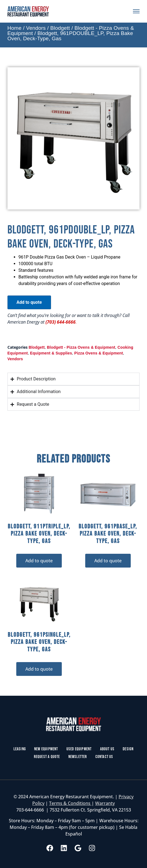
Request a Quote (47, 757)
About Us (107, 749)
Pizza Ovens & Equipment (99, 353)
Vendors (36, 28)
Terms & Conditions (70, 803)
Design (128, 749)
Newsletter (78, 757)
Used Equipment (79, 749)
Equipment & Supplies (51, 353)
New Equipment (46, 749)
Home (14, 28)
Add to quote (29, 302)
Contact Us (104, 757)
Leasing (20, 749)
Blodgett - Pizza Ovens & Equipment (81, 347)
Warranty (105, 803)
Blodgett (60, 28)
